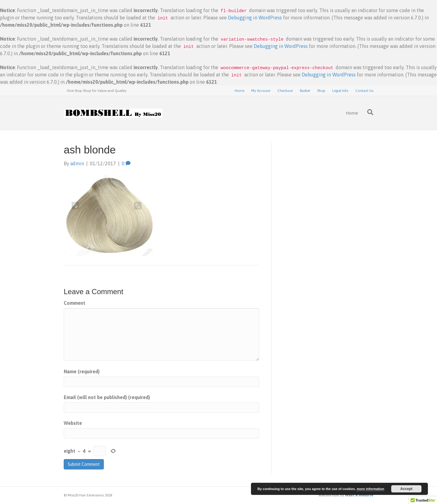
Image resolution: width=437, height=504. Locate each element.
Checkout (285, 91)
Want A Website (359, 495)
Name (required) (82, 371)
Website (73, 423)
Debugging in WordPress (255, 18)
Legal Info (340, 91)
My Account (261, 91)
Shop (321, 91)
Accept (406, 489)
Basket (305, 91)
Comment (75, 303)
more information (370, 489)
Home (239, 91)
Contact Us (364, 91)
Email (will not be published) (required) (107, 397)
